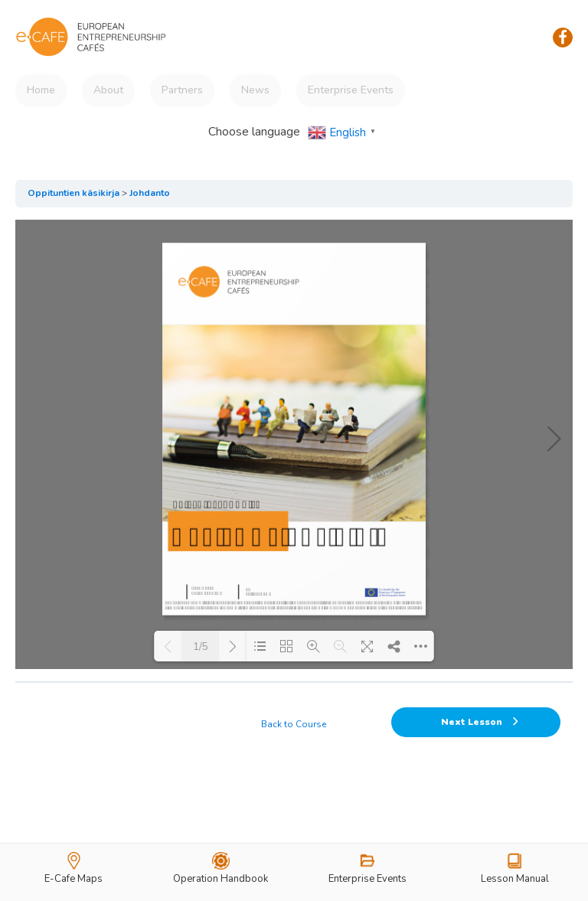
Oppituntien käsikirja (73, 193)
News (255, 90)
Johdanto (150, 193)
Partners (182, 90)
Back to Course (294, 724)
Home (41, 90)
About (108, 90)
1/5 (201, 647)
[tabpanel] (294, 444)
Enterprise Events (351, 90)
